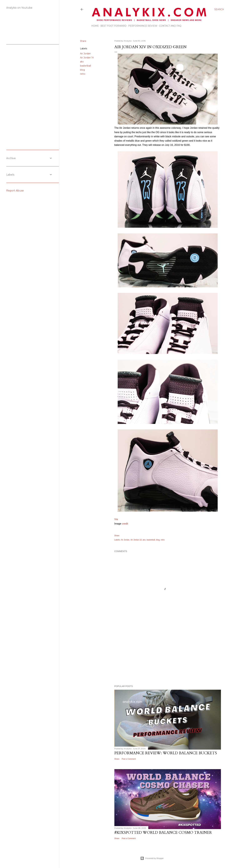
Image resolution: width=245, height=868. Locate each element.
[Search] (219, 9)
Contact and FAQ (170, 26)
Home (95, 26)
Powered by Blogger (152, 858)
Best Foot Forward (114, 26)
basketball (85, 66)
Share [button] (83, 41)
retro (83, 74)
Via (116, 519)
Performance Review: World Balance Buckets (166, 753)
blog (82, 70)
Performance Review (143, 26)
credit (125, 524)
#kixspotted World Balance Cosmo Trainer (163, 833)
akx (82, 62)
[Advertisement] (168, 655)
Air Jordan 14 (87, 58)
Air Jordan (85, 53)
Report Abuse (15, 191)
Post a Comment (129, 759)
